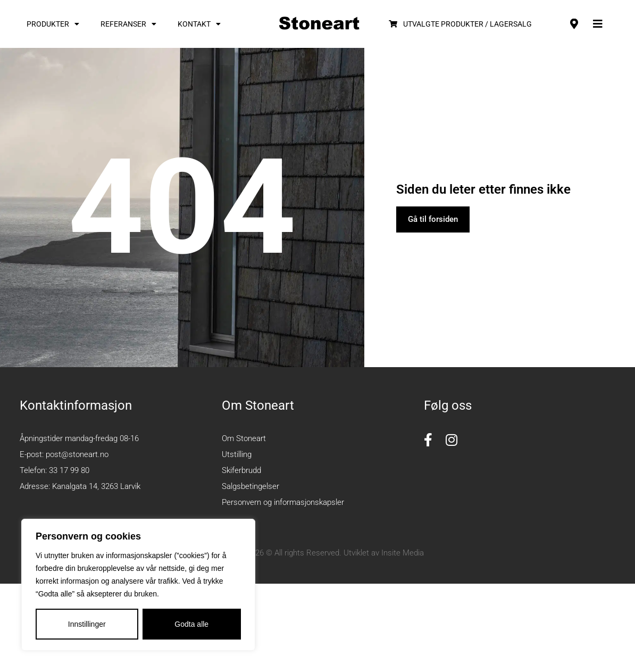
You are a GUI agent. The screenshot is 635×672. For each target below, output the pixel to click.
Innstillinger (87, 624)
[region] (138, 585)
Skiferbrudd (241, 470)
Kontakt (199, 24)
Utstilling (237, 454)
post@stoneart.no (77, 454)
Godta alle (191, 624)
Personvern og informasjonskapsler (283, 502)
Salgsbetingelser (250, 486)
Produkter (53, 24)
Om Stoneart (244, 438)
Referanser (128, 24)
